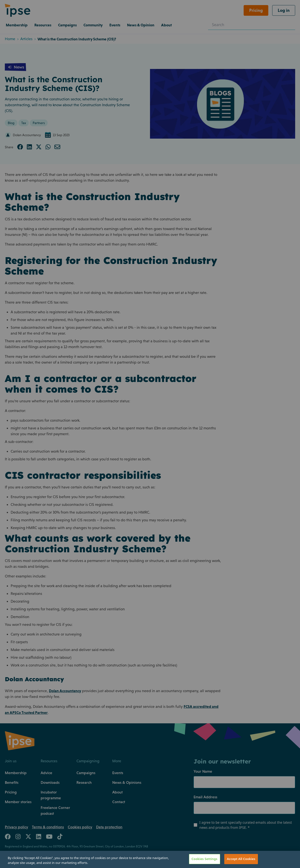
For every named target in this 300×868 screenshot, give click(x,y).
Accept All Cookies (241, 859)
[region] (150, 859)
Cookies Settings (205, 859)
